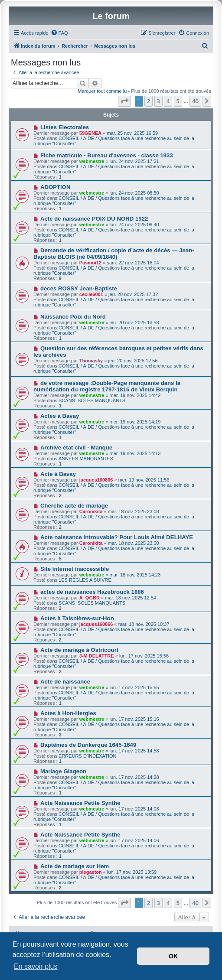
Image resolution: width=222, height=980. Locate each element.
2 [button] (149, 101)
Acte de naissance (65, 682)
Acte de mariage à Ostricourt (79, 650)
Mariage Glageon (63, 771)
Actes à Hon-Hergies (68, 713)
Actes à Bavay (60, 416)
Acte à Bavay (58, 474)
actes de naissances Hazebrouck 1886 (92, 592)
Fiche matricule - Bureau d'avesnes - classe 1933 (107, 155)
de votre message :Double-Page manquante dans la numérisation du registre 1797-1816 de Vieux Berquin (107, 386)
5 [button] (178, 101)
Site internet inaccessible (75, 569)
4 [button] (168, 101)
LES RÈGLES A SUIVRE (85, 580)
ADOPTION (55, 187)
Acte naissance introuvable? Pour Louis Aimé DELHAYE (117, 537)
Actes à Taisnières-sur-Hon (77, 618)
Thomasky (91, 361)
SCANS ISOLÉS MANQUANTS (92, 400)
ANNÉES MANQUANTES (86, 459)
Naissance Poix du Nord (73, 317)
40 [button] (195, 101)
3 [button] (158, 101)
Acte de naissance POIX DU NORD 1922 (94, 219)
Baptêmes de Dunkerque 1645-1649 (88, 745)
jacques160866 (96, 480)
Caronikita (91, 511)
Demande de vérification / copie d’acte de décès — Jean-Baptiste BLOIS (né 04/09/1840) (114, 254)
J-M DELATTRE (97, 656)
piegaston (91, 872)
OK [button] (173, 956)
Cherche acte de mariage (74, 506)
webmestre (92, 161)
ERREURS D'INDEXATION (87, 756)
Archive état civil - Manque (76, 448)
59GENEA (90, 133)
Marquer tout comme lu (102, 91)
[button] (124, 101)
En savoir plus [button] (36, 966)
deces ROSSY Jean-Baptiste (79, 288)
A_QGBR (90, 598)
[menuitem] (59, 33)
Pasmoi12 (90, 263)
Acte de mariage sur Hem (75, 866)
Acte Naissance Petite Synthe (80, 803)
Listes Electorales (65, 127)
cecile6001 (91, 294)
